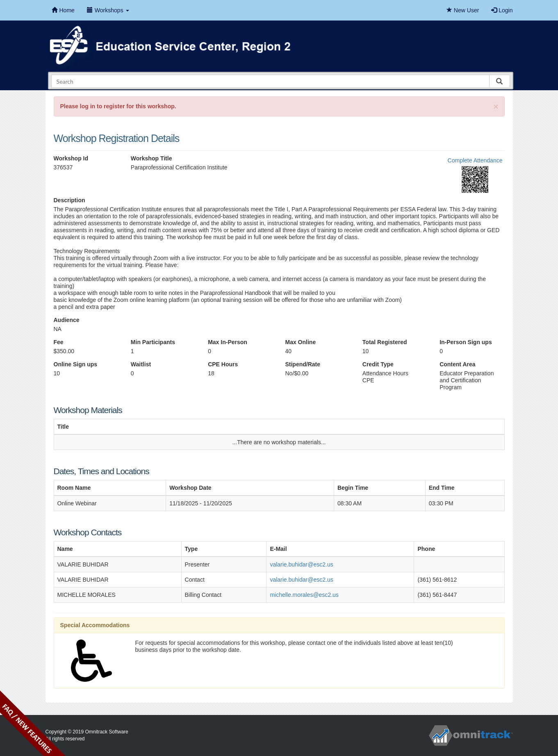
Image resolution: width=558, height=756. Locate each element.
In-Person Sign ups (466, 342)
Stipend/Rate (303, 364)
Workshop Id (71, 158)
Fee (59, 342)
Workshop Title (151, 158)
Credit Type (378, 364)
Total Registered (385, 342)
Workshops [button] (108, 10)
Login (502, 10)
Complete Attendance (475, 160)
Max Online (300, 342)
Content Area (457, 364)
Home (63, 10)
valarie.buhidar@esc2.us (301, 564)
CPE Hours (223, 364)
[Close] (496, 106)
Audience (67, 320)
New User (463, 10)
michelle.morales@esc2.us (304, 595)
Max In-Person (228, 342)
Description (69, 200)
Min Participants (153, 342)
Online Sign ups (76, 364)
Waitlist (141, 364)
